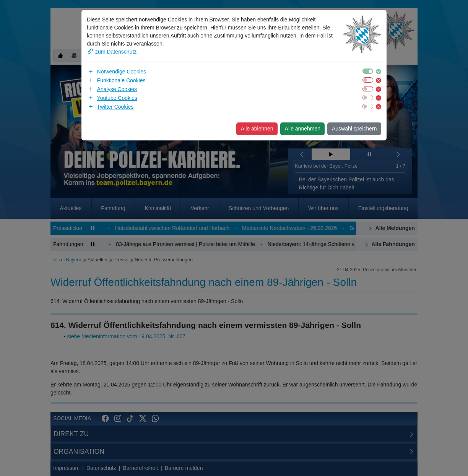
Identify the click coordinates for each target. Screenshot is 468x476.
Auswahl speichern (354, 129)
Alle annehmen (303, 129)
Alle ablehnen (257, 129)
